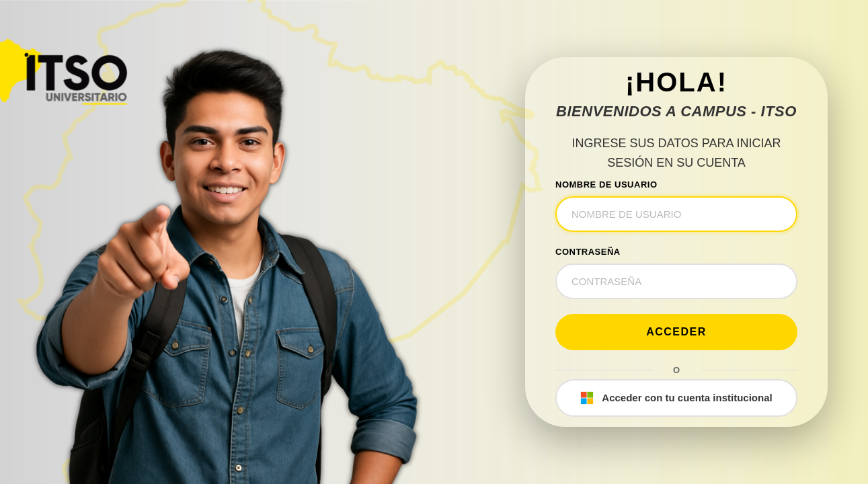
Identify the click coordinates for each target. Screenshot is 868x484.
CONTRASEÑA (588, 252)
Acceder (676, 332)
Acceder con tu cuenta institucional (676, 398)
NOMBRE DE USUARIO (606, 185)
